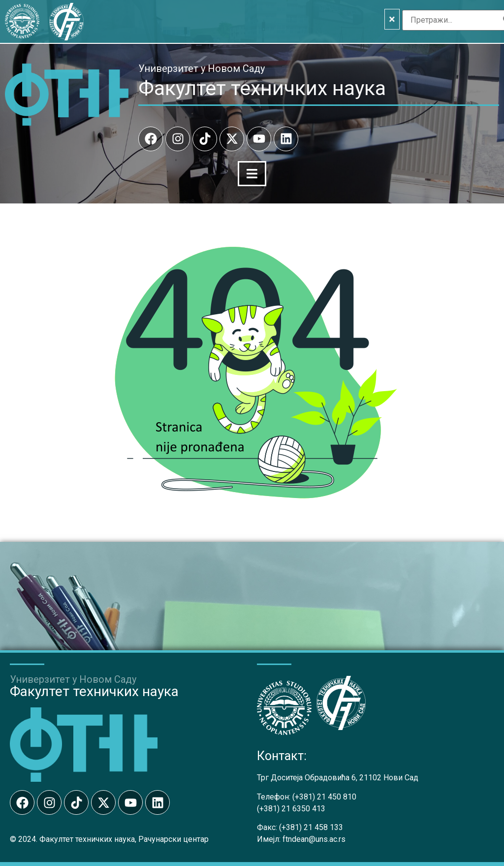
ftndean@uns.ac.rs (314, 838)
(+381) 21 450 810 (324, 796)
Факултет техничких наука (262, 88)
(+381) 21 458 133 (311, 826)
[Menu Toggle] (252, 173)
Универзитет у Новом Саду (202, 68)
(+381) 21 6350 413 (291, 808)
